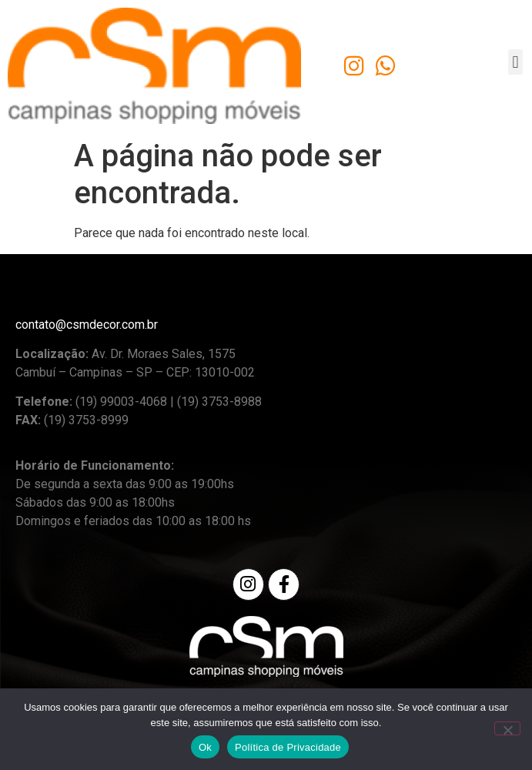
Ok (205, 747)
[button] (515, 62)
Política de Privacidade (288, 747)
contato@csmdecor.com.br (87, 325)
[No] (507, 728)
